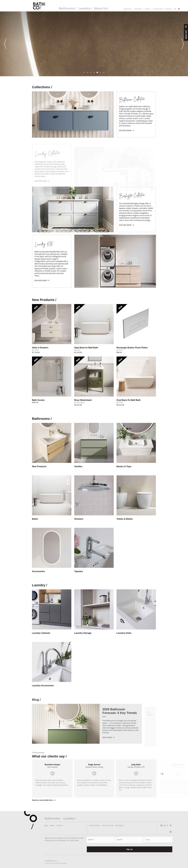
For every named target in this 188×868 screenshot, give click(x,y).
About (52, 825)
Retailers (138, 9)
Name (91, 840)
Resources (128, 9)
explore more (126, 130)
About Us (100, 8)
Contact (169, 9)
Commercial (158, 9)
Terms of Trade (107, 825)
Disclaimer (119, 825)
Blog (46, 825)
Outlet (147, 9)
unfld (65, 863)
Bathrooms (67, 8)
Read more (109, 743)
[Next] (183, 44)
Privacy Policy (94, 825)
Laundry (84, 8)
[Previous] (5, 44)
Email (120, 840)
